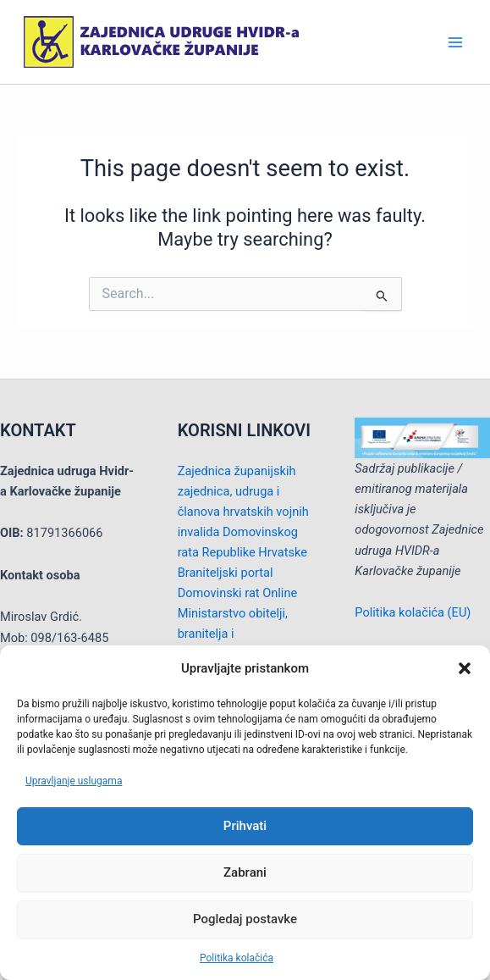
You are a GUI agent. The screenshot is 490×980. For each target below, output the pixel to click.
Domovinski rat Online (238, 593)
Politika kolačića (237, 958)
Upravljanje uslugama (74, 781)
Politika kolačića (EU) (413, 612)
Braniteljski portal (226, 573)
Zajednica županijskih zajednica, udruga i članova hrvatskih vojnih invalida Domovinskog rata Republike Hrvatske (243, 512)
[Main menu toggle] (455, 42)
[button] (465, 668)
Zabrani (245, 872)
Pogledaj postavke (245, 919)
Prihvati (245, 826)
